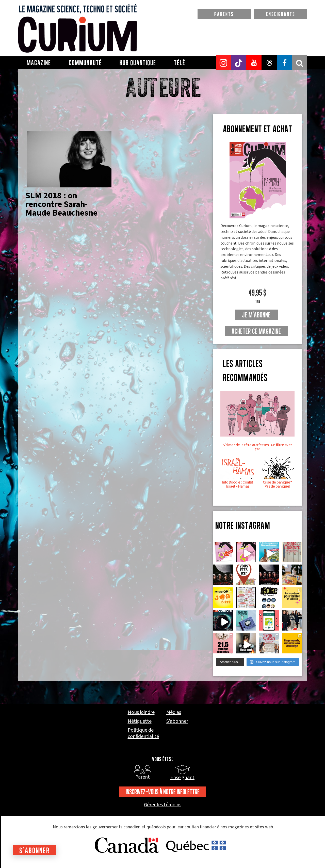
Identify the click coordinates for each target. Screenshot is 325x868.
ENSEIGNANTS (281, 14)
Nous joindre (141, 712)
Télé (180, 63)
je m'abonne (256, 315)
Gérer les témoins (163, 805)
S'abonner (35, 850)
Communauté (85, 63)
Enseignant (182, 778)
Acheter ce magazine (256, 331)
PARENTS (224, 14)
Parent (143, 777)
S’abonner (177, 721)
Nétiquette (140, 721)
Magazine (39, 63)
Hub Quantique (138, 63)
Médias (174, 712)
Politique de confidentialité (143, 733)
